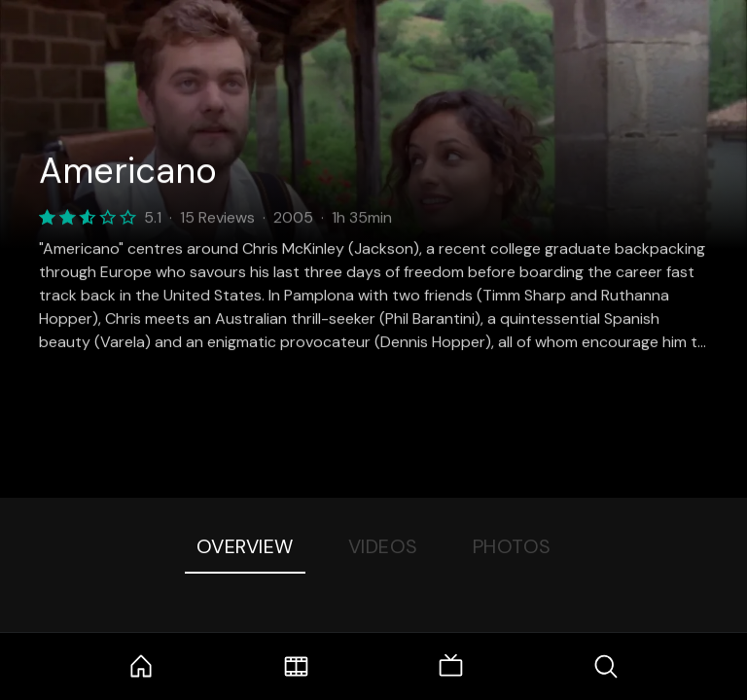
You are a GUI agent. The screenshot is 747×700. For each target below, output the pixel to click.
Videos (383, 546)
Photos (512, 546)
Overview (245, 546)
